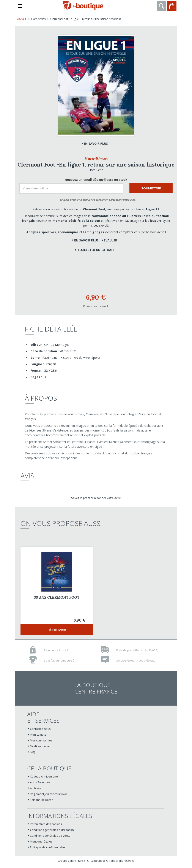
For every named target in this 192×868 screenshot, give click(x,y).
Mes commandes (41, 740)
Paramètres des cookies (46, 824)
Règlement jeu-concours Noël (49, 794)
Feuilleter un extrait (96, 250)
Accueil (22, 19)
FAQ (33, 752)
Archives (36, 788)
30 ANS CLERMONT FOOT (57, 597)
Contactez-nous (40, 729)
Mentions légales (41, 841)
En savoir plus (96, 144)
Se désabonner (40, 746)
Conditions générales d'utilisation (52, 830)
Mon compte (38, 735)
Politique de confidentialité (47, 847)
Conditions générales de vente (50, 836)
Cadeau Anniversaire (44, 776)
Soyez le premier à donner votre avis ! (96, 498)
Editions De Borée (42, 800)
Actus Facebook (40, 782)
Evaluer (110, 240)
